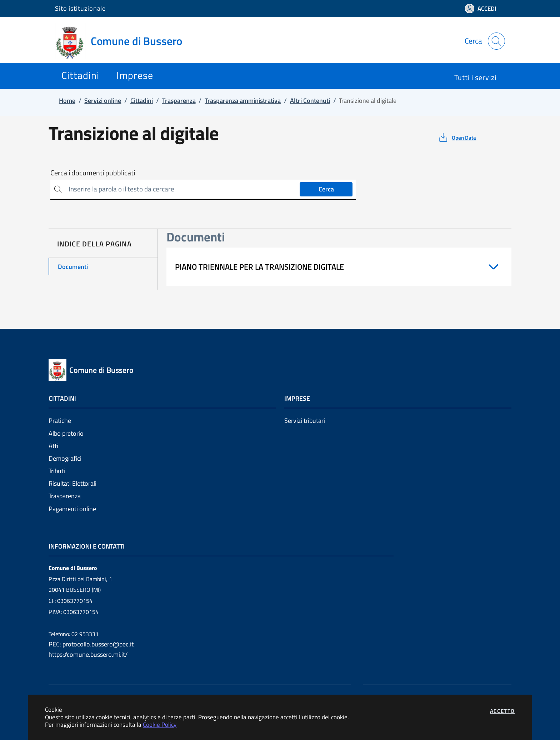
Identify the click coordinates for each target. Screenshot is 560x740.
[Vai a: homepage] (123, 41)
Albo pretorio (66, 433)
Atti (53, 446)
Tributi (57, 471)
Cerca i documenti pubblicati (93, 173)
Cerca (326, 189)
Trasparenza (65, 496)
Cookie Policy (160, 724)
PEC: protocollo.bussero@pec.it (91, 644)
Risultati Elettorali (72, 483)
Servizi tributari (305, 421)
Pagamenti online (72, 509)
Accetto (502, 711)
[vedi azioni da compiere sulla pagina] (457, 137)
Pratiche (60, 421)
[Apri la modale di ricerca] (496, 41)
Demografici (65, 458)
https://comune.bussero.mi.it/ (88, 654)
